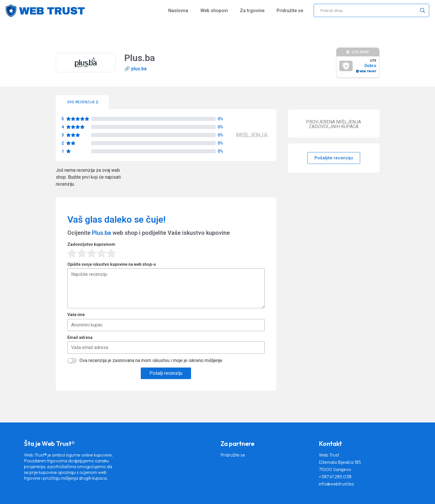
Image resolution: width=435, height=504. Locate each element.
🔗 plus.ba (135, 69)
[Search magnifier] (423, 10)
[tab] (82, 102)
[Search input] (369, 10)
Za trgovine (252, 11)
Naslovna (178, 11)
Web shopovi (214, 11)
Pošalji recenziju (166, 373)
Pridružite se (290, 11)
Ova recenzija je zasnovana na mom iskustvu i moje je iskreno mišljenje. (151, 360)
